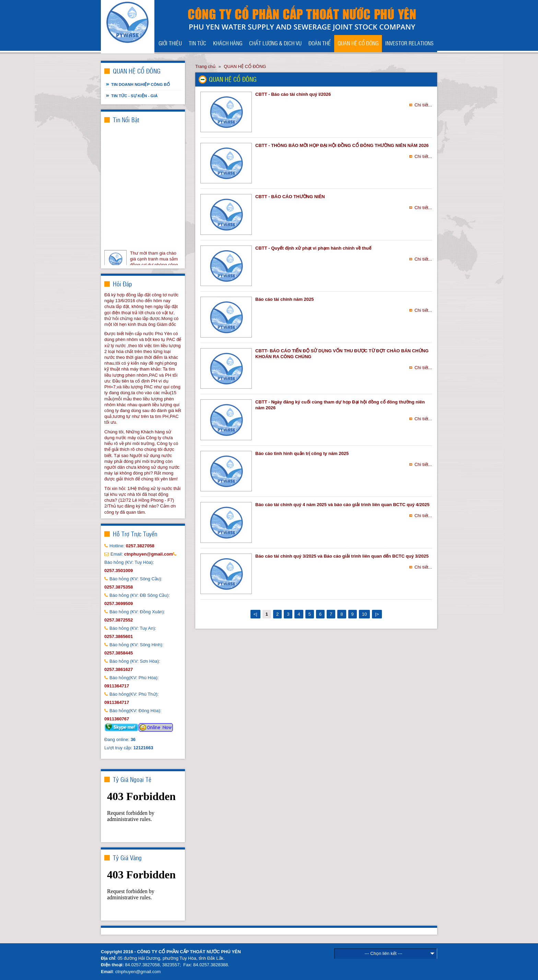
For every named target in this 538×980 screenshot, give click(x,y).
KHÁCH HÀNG (228, 43)
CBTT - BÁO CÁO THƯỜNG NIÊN (290, 197)
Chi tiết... (423, 105)
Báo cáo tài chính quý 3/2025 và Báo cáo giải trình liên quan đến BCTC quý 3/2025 (342, 556)
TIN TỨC (197, 43)
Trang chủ (205, 66)
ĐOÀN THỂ (320, 43)
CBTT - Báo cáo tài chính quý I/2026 (293, 94)
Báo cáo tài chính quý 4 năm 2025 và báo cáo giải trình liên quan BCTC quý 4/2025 (342, 505)
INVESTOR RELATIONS (410, 43)
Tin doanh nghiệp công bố (141, 84)
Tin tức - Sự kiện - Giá (134, 96)
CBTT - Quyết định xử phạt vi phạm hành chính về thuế (313, 248)
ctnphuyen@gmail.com (138, 972)
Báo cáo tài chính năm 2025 (285, 299)
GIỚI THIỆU (170, 43)
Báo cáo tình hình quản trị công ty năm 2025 (302, 453)
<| (255, 614)
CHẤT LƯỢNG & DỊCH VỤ (275, 43)
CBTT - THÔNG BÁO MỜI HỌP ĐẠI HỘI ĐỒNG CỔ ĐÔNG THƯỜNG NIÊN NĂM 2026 (342, 145)
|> (377, 614)
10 (364, 614)
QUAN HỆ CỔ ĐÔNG (358, 43)
